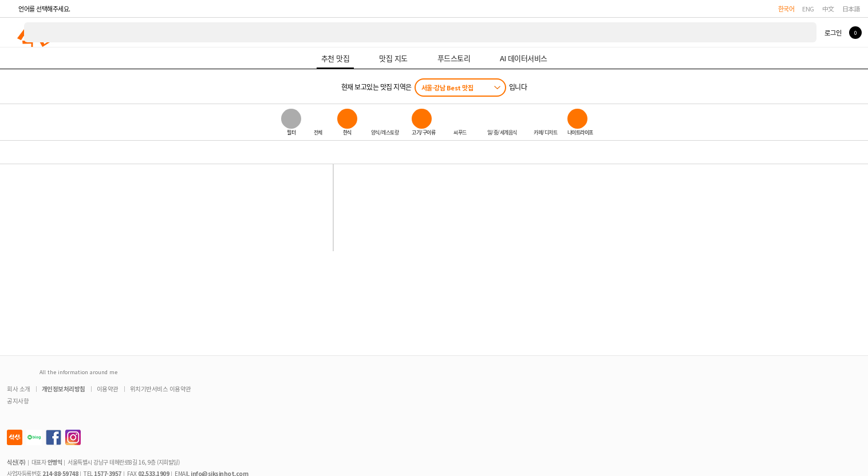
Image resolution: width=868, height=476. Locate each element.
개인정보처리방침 (64, 389)
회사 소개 (19, 389)
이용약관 (108, 389)
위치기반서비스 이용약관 (161, 389)
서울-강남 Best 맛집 (447, 88)
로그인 (833, 33)
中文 (828, 9)
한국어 (786, 9)
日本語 (851, 9)
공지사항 (18, 401)
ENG (808, 9)
